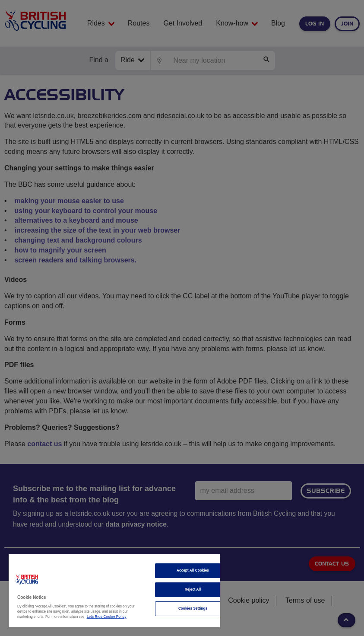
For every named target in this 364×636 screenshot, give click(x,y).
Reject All (193, 590)
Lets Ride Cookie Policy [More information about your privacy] (107, 617)
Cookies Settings (193, 609)
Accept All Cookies (193, 570)
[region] (114, 591)
